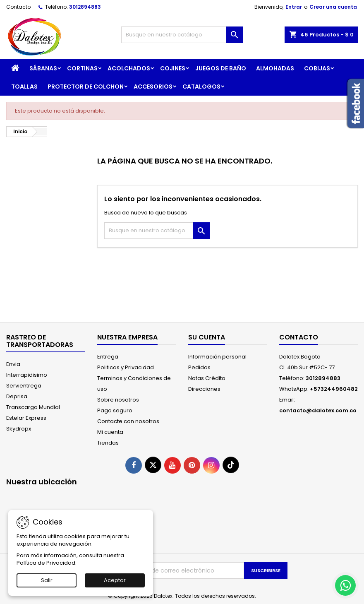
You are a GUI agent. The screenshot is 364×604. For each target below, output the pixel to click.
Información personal (217, 357)
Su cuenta (207, 337)
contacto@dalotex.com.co (318, 410)
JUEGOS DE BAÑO (221, 68)
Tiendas (108, 443)
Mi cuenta (110, 432)
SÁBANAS (43, 68)
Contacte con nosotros (128, 421)
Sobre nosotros (118, 400)
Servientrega (24, 386)
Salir (47, 580)
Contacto (18, 7)
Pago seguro (115, 410)
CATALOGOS (201, 87)
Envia (13, 364)
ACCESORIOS (153, 87)
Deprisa (17, 396)
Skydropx (19, 429)
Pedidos (199, 367)
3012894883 (85, 7)
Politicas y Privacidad (126, 367)
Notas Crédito (207, 378)
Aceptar (115, 580)
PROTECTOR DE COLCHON (86, 87)
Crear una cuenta (333, 7)
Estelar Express (26, 418)
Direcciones (204, 389)
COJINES (173, 68)
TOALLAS (24, 87)
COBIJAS (317, 68)
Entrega (108, 357)
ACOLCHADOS (129, 68)
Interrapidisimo (27, 375)
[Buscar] (182, 35)
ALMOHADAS (275, 68)
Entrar (294, 7)
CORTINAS (82, 68)
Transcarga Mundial (33, 407)
